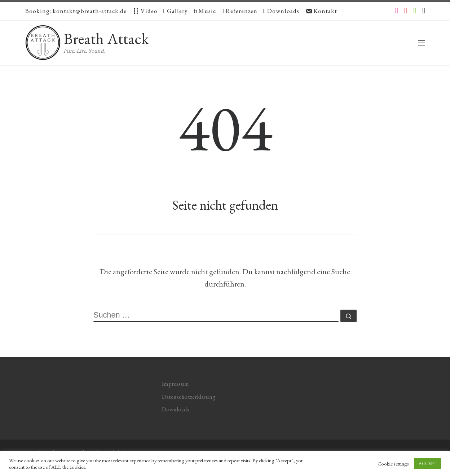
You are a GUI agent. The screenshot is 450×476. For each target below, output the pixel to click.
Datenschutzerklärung (189, 397)
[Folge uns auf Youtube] (406, 11)
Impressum (175, 384)
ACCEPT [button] (428, 464)
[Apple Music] (424, 11)
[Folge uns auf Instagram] (397, 11)
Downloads (175, 409)
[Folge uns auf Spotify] (415, 11)
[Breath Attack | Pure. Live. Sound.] (43, 40)
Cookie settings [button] (393, 464)
